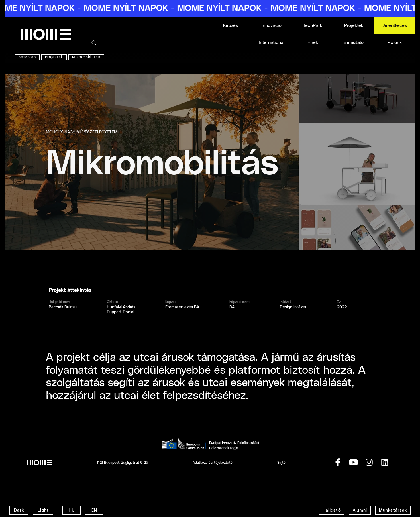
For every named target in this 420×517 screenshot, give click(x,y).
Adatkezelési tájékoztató (213, 463)
